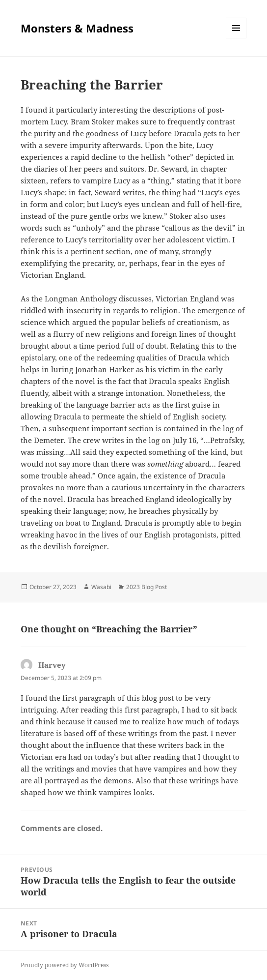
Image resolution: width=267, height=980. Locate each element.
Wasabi (101, 587)
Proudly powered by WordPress (65, 965)
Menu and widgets (236, 38)
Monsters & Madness (77, 28)
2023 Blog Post (147, 587)
